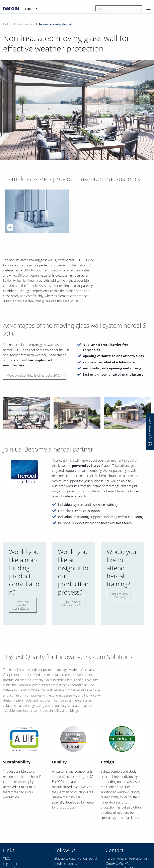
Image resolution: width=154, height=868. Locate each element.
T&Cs (7, 858)
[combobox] (119, 8)
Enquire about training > (120, 596)
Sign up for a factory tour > (72, 604)
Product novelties (25, 24)
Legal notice (11, 864)
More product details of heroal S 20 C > (34, 375)
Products (8, 24)
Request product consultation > (23, 605)
